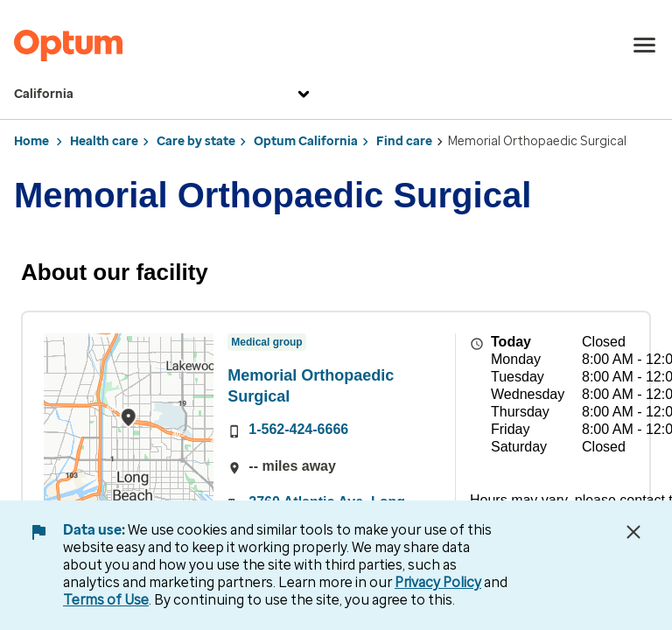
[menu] (645, 45)
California (164, 94)
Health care (104, 141)
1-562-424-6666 (298, 429)
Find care (404, 141)
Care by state (196, 141)
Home (31, 141)
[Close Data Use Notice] (633, 532)
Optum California (306, 141)
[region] (129, 434)
